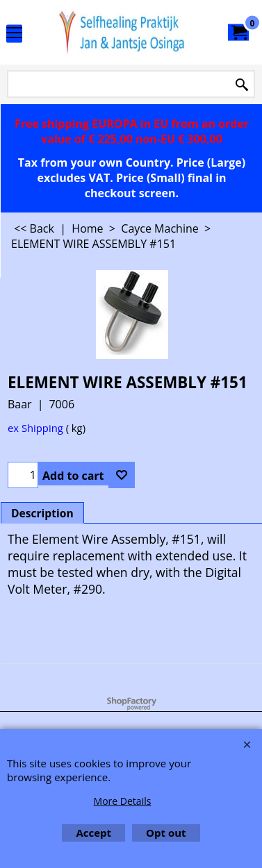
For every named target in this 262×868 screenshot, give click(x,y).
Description (42, 513)
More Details (123, 801)
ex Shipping (35, 428)
